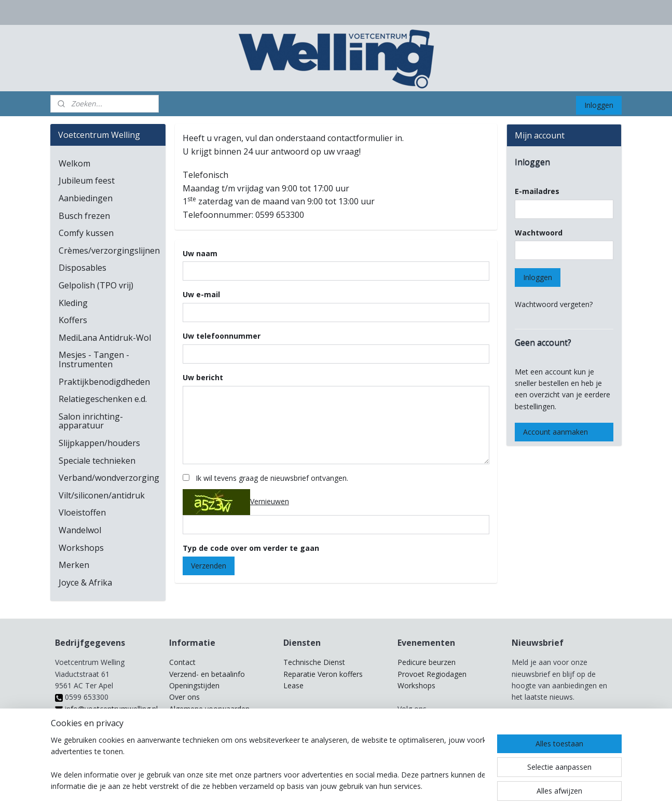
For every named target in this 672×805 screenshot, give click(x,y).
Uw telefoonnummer (222, 336)
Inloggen (599, 105)
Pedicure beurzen (427, 662)
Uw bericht (203, 377)
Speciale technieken (97, 461)
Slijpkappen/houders (99, 443)
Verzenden (209, 566)
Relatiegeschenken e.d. (103, 399)
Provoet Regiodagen (432, 674)
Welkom (74, 163)
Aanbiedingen (86, 198)
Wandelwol (80, 530)
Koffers (73, 320)
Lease (293, 685)
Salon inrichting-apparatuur (91, 421)
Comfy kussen (86, 233)
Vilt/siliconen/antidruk (102, 495)
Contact (182, 662)
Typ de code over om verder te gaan (251, 548)
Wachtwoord (539, 233)
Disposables (83, 268)
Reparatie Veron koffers (323, 674)
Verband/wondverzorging (109, 478)
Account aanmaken (556, 432)
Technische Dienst (314, 662)
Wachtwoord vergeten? (554, 304)
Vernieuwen (270, 501)
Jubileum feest (87, 181)
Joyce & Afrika (85, 582)
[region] (268, 764)
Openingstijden (194, 685)
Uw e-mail (201, 294)
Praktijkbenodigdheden (104, 382)
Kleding (73, 303)
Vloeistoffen (82, 512)
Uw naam (200, 253)
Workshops (81, 548)
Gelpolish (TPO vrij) (96, 285)
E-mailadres (537, 191)
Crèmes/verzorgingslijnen (109, 251)
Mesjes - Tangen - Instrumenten (94, 359)
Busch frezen (84, 216)
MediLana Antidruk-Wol (105, 338)
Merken (74, 565)
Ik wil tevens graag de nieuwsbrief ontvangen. (272, 478)
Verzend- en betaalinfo (207, 674)
